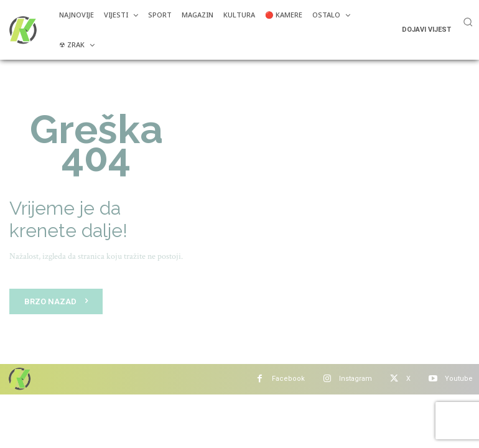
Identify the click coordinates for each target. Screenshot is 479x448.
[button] (468, 22)
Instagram (356, 379)
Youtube (459, 379)
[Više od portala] (22, 30)
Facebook (288, 379)
